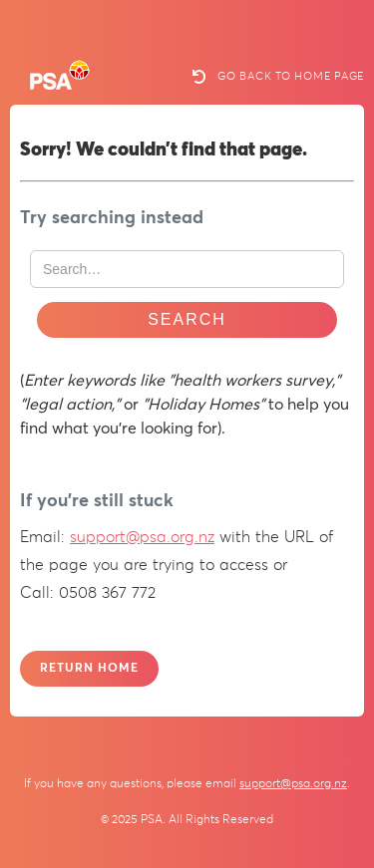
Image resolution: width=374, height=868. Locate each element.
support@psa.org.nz (142, 537)
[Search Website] (187, 269)
